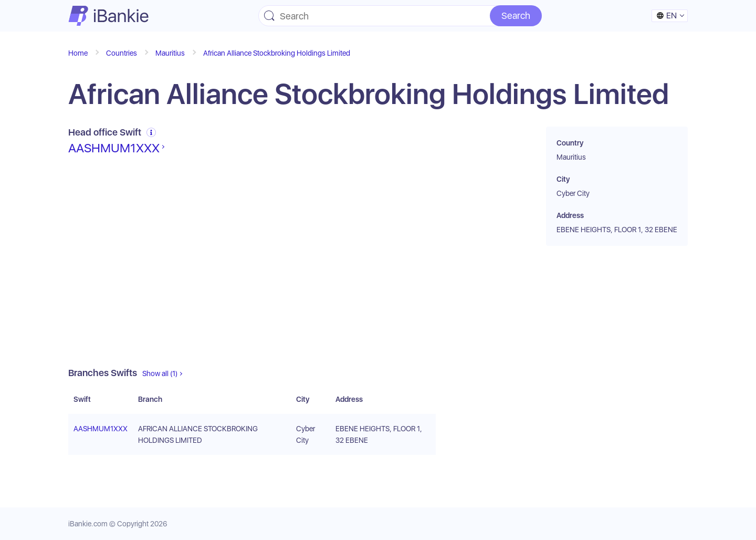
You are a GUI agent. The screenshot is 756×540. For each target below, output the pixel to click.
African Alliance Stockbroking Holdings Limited (277, 53)
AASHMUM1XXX (114, 148)
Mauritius (170, 53)
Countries (122, 53)
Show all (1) (160, 373)
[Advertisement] (252, 262)
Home (78, 53)
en (666, 15)
